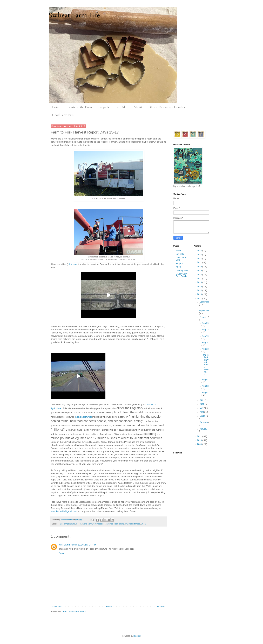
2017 (200, 278)
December (204, 302)
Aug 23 (205, 330)
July (202, 400)
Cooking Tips (182, 270)
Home (56, 107)
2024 (200, 250)
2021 (200, 262)
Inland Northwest (83, 417)
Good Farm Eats (63, 115)
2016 (200, 282)
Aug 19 (205, 336)
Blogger (137, 636)
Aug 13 (205, 349)
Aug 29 (205, 323)
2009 (200, 444)
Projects (104, 107)
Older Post (161, 607)
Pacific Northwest (133, 524)
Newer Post (57, 607)
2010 (200, 440)
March (203, 416)
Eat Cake (121, 107)
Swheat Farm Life (74, 15)
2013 (200, 294)
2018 (200, 275)
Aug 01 (205, 393)
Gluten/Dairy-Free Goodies (167, 107)
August (203, 317)
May (202, 408)
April (202, 412)
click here (72, 264)
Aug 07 (205, 380)
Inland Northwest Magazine (93, 524)
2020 (200, 267)
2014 (200, 290)
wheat (144, 524)
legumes (110, 524)
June (202, 404)
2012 (200, 298)
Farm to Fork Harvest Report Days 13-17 (205, 365)
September (204, 311)
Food (79, 524)
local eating (119, 524)
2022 (200, 258)
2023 (200, 255)
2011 (200, 436)
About (138, 107)
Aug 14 (205, 342)
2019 (200, 270)
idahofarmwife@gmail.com (64, 511)
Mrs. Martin (64, 545)
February (204, 422)
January (204, 429)
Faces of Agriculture (67, 524)
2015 (200, 286)
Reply (62, 553)
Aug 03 (205, 386)
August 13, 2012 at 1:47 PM (83, 545)
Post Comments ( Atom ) (74, 612)
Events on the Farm (79, 107)
